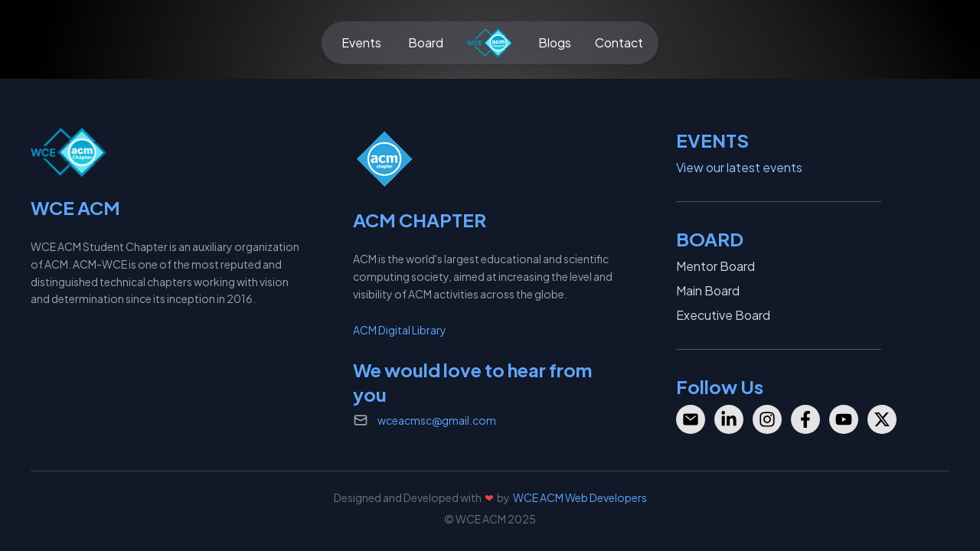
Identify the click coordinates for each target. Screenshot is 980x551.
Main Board (708, 290)
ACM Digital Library (400, 330)
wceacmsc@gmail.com (437, 420)
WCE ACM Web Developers (580, 497)
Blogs (555, 42)
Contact (619, 42)
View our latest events (739, 167)
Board (426, 42)
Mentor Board (715, 266)
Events (361, 42)
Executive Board (723, 315)
